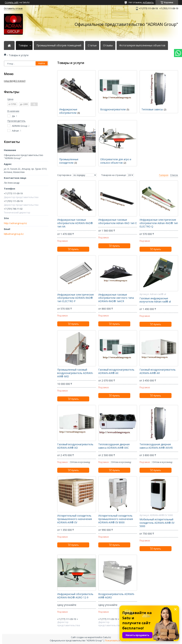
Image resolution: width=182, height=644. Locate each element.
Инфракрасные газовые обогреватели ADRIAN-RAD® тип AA (75, 223)
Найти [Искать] (42, 63)
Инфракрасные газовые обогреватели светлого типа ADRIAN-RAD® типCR (116, 298)
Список (174, 175)
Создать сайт (12, 2)
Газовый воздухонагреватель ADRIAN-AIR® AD (75, 446)
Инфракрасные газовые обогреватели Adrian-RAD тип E (117, 221)
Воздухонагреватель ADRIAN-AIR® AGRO (117, 596)
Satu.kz (107, 637)
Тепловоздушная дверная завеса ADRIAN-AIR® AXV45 (156, 446)
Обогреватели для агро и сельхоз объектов (116, 161)
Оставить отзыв (13, 8)
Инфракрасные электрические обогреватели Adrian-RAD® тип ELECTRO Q (159, 223)
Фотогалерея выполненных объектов (142, 45)
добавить (148, 2)
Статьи (92, 45)
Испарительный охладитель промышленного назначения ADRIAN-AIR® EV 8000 (116, 519)
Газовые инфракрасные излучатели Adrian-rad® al (155, 300)
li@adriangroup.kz (14, 234)
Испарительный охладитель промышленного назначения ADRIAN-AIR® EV (75, 519)
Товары (23, 45)
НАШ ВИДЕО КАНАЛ (15, 81)
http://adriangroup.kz (15, 223)
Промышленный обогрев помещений (59, 45)
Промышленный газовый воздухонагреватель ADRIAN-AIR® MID (75, 373)
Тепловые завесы (152, 109)
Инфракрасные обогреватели (68, 111)
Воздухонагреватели (113, 109)
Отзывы (108, 45)
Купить (75, 249)
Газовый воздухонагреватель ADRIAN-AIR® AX (116, 371)
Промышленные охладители (69, 161)
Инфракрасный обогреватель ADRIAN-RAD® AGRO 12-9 (75, 596)
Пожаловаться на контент (119, 641)
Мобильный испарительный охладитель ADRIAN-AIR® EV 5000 (157, 523)
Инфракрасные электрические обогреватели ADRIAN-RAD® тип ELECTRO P (76, 298)
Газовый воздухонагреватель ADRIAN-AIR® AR (158, 371)
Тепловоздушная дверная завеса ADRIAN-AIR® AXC (114, 446)
